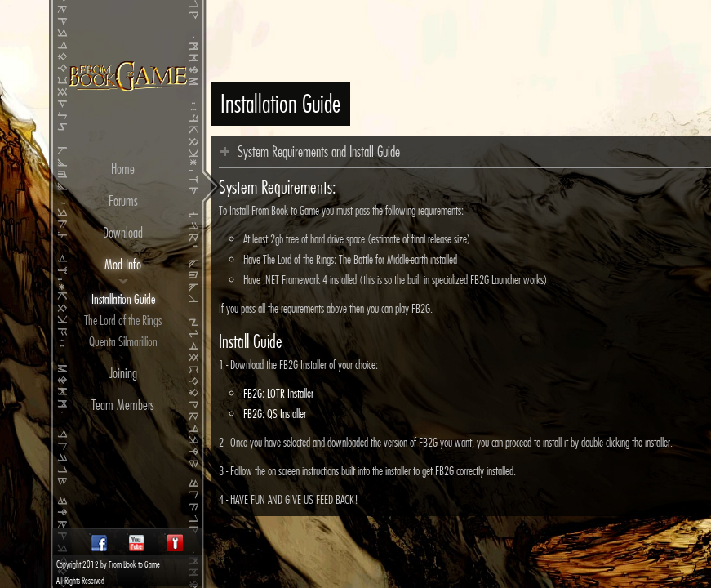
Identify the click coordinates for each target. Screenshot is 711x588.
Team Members (123, 405)
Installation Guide (123, 299)
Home (123, 169)
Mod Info (123, 264)
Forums (123, 200)
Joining (123, 373)
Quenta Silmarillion (123, 341)
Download (123, 232)
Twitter (174, 543)
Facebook (99, 543)
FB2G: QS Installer (275, 414)
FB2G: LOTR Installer (278, 393)
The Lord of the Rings (123, 320)
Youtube (136, 543)
